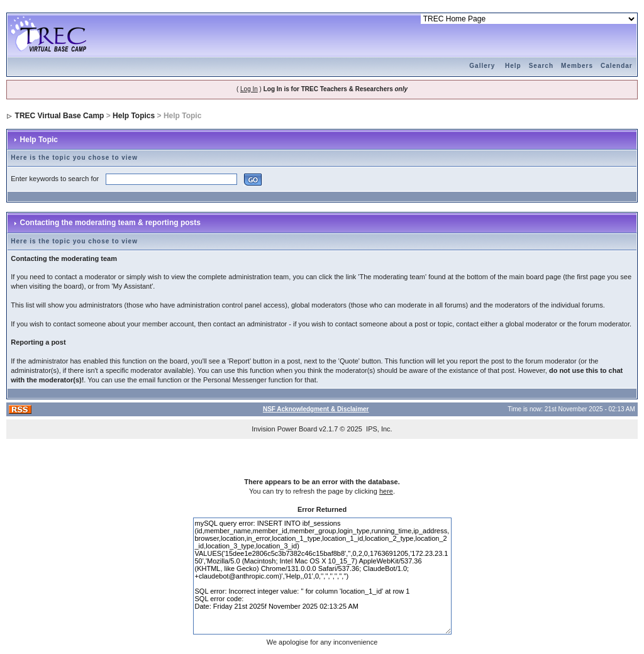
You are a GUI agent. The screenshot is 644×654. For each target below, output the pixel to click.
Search (541, 66)
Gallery (482, 66)
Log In (249, 89)
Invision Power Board (284, 429)
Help (513, 66)
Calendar (617, 66)
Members (577, 66)
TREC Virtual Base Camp (60, 116)
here (386, 491)
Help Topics (134, 116)
